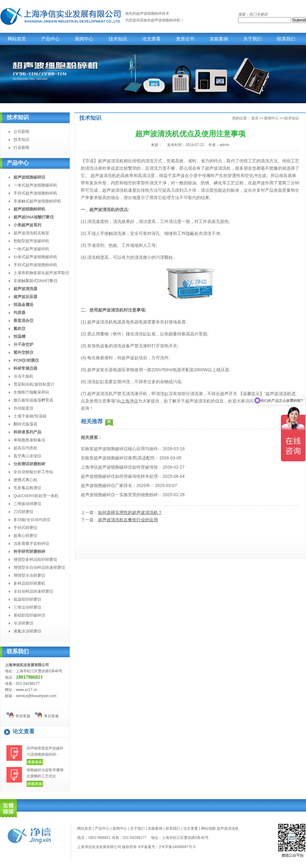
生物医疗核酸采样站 (31, 392)
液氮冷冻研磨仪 (27, 631)
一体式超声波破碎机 (31, 249)
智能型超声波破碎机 (31, 241)
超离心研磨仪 (25, 536)
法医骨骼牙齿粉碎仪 (31, 543)
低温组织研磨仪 (27, 599)
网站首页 (17, 39)
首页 (255, 118)
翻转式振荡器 (25, 424)
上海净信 (129, 401)
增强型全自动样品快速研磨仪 (39, 567)
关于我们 (252, 39)
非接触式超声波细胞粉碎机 (37, 201)
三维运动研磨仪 (27, 607)
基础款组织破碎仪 (29, 615)
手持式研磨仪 (25, 528)
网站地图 (208, 828)
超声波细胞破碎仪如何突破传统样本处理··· (121, 476)
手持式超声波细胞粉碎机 (35, 193)
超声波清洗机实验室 (31, 233)
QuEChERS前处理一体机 (36, 496)
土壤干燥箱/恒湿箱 (30, 416)
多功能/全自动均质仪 (32, 520)
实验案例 (219, 39)
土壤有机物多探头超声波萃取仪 (41, 273)
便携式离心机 (25, 480)
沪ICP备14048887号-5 (177, 847)
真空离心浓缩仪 (27, 456)
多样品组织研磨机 (29, 583)
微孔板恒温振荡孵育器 (33, 400)
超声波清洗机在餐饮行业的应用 (128, 520)
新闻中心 (84, 39)
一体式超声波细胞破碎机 (35, 185)
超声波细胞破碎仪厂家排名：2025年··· (117, 485)
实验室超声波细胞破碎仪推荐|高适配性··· (119, 458)
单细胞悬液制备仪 (29, 440)
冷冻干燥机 (23, 376)
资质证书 (185, 39)
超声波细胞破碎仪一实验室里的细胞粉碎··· (121, 495)
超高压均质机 (25, 448)
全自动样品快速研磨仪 (33, 591)
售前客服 (18, 715)
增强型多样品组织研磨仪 (35, 559)
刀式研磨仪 (23, 512)
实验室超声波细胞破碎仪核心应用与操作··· (121, 449)
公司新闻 (21, 132)
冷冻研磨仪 (23, 623)
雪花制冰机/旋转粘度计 (34, 384)
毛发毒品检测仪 (27, 488)
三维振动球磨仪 (27, 504)
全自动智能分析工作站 (33, 472)
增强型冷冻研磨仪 (29, 575)
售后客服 (47, 715)
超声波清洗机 (228, 828)
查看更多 (35, 762)
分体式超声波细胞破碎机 (35, 257)
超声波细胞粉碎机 (166, 20)
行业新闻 (21, 147)
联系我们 (286, 39)
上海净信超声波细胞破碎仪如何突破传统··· (121, 467)
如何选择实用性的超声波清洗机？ (130, 512)
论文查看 (151, 39)
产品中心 (50, 39)
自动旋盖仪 (23, 408)
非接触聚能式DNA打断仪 (35, 281)
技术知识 (118, 39)
